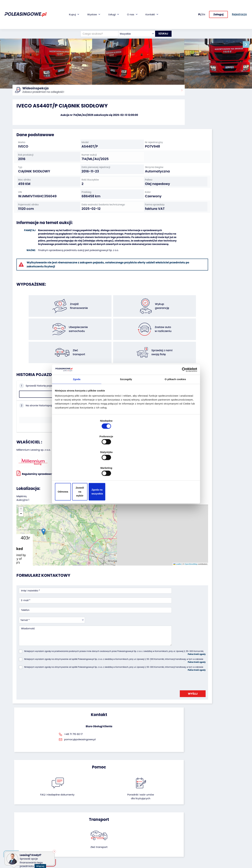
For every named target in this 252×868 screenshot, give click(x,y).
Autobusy (18, 820)
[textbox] (133, 17)
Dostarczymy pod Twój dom (103, 831)
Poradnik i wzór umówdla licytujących (143, 651)
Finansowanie (98, 811)
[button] (249, 45)
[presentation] (44, 587)
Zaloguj (218, 6)
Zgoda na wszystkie (173, 468)
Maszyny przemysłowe (25, 825)
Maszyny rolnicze (22, 829)
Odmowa (79, 468)
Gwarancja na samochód (105, 816)
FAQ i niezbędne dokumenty (109, 651)
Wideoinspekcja (99, 825)
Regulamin (135, 850)
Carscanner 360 (99, 837)
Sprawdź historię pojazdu (38, 382)
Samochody (19, 811)
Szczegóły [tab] (126, 408)
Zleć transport (203, 649)
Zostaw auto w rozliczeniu (66, 816)
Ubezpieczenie (98, 820)
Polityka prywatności (140, 854)
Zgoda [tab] (77, 408)
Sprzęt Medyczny (22, 834)
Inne (15, 847)
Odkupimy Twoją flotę (64, 811)
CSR (131, 820)
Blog (131, 816)
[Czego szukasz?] (96, 17)
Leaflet (127, 494)
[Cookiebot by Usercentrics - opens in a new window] (182, 398)
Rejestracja (135, 841)
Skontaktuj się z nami (140, 837)
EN (204, 6)
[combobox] (133, 17)
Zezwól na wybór (126, 468)
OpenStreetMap (141, 494)
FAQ (131, 846)
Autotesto (95, 846)
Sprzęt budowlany (23, 838)
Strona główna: (20, 92)
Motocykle (18, 843)
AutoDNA (95, 841)
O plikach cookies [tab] (175, 408)
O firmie (133, 811)
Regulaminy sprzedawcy (35, 429)
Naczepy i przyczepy (24, 816)
